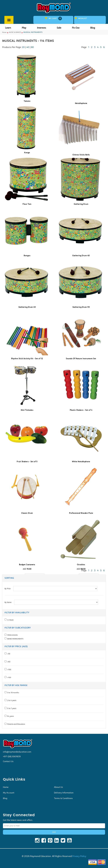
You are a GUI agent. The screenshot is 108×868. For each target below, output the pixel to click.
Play (24, 28)
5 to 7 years (11, 708)
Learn (8, 28)
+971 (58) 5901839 (12, 756)
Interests (41, 28)
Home (4, 32)
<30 (8, 654)
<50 (8, 662)
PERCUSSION (12, 635)
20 (23, 47)
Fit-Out (76, 28)
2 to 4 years (11, 700)
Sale (59, 28)
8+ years (10, 716)
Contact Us (8, 761)
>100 (9, 677)
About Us (58, 787)
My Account (9, 793)
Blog (93, 28)
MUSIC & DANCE (15, 32)
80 (32, 47)
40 (28, 47)
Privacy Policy (79, 856)
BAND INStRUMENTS (15, 639)
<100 (9, 670)
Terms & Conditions (63, 798)
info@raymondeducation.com (17, 752)
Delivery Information (64, 793)
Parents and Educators (16, 724)
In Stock (10, 620)
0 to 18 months (13, 693)
